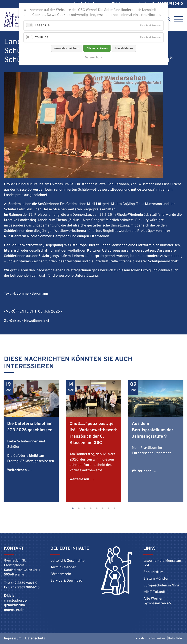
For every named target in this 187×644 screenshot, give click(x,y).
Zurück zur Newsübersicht (27, 321)
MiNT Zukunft (154, 592)
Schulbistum (153, 572)
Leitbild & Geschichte (68, 561)
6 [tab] (103, 509)
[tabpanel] (31, 441)
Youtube (42, 37)
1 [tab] (73, 509)
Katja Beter (176, 639)
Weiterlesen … (19, 470)
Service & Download (66, 581)
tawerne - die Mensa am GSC (162, 563)
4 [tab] (91, 509)
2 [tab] (79, 509)
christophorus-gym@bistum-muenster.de (16, 605)
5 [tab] (97, 509)
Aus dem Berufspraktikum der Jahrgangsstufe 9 (153, 430)
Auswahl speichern (67, 48)
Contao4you (158, 639)
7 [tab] (109, 509)
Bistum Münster (156, 579)
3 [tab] (85, 509)
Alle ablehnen (124, 48)
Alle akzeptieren (97, 48)
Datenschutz (35, 639)
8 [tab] (115, 509)
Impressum (13, 639)
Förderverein (61, 574)
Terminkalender (63, 567)
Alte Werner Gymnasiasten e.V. (158, 601)
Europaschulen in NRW (162, 586)
